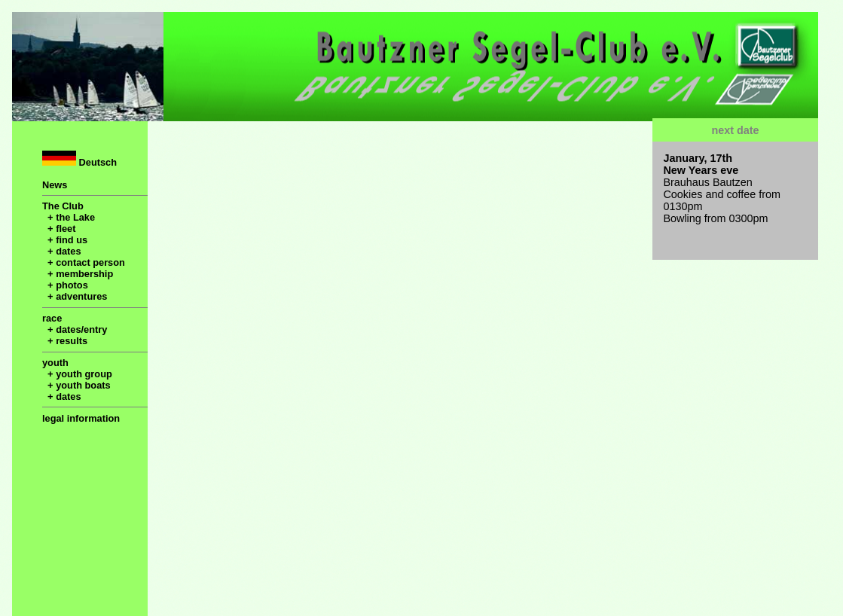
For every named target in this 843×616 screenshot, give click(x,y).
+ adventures (75, 296)
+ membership (78, 274)
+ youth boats (76, 385)
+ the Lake (69, 217)
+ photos (65, 285)
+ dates (62, 251)
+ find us (65, 240)
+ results (65, 341)
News (55, 185)
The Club (63, 206)
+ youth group (77, 374)
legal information (81, 418)
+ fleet (59, 229)
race (52, 318)
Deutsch (79, 159)
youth (55, 363)
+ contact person (84, 262)
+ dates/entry (75, 329)
